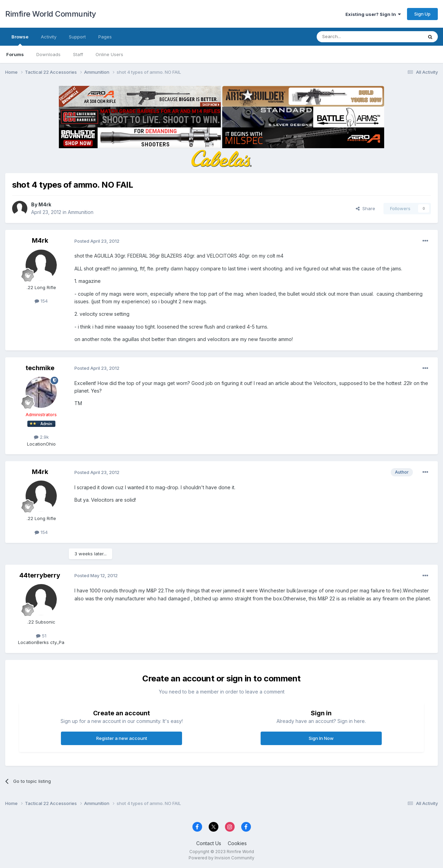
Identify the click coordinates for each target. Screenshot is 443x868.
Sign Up (422, 14)
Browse (20, 40)
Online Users (109, 54)
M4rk (45, 204)
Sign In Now (321, 738)
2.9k (41, 437)
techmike (40, 368)
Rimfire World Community (51, 14)
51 (41, 636)
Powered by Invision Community (221, 858)
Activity (49, 37)
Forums (15, 54)
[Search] (352, 37)
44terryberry (40, 575)
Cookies (237, 843)
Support (77, 37)
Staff (78, 54)
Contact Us (209, 843)
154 (41, 301)
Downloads (48, 54)
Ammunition (81, 212)
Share (365, 208)
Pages (105, 37)
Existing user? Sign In (373, 14)
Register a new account (122, 738)
